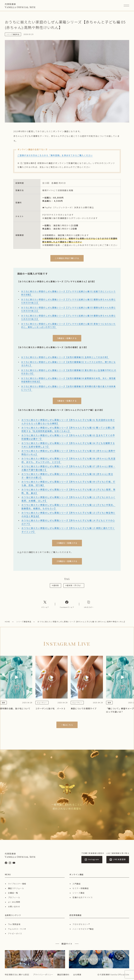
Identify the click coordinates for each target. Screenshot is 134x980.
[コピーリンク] (89, 604)
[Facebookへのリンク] (67, 604)
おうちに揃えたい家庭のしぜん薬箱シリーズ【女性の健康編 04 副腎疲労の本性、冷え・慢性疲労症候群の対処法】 (68, 380)
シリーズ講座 (79, 893)
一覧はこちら (67, 725)
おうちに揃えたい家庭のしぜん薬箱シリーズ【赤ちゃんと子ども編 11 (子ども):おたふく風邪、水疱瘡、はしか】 (68, 499)
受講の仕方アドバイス (83, 897)
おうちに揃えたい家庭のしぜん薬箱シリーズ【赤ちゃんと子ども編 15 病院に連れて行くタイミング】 (68, 530)
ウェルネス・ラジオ (17, 929)
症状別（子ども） (74, 585)
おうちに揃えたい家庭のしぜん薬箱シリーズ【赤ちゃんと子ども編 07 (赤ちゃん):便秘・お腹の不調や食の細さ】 (68, 468)
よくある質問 (14, 902)
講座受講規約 (63, 975)
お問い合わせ (14, 906)
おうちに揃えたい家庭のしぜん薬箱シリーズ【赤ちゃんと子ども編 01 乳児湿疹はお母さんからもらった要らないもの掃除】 (68, 422)
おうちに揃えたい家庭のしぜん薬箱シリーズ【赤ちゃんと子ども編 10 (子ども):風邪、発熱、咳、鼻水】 (68, 491)
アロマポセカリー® (81, 924)
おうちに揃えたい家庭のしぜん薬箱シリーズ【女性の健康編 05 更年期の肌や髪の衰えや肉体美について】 (68, 388)
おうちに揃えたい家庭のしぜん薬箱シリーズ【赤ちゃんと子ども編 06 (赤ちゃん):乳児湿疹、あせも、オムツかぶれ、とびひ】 (68, 460)
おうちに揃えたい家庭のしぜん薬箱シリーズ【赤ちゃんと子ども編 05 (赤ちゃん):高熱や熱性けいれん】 (68, 453)
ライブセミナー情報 (17, 884)
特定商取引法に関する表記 (17, 975)
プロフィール (14, 897)
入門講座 (77, 884)
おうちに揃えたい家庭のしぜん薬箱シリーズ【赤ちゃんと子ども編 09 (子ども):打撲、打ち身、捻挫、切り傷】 (68, 483)
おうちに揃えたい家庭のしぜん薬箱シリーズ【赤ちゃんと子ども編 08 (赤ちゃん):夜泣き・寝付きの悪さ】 (67, 476)
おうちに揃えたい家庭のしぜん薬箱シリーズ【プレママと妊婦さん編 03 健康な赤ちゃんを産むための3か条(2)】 (68, 309)
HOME (7, 622)
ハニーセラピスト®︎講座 (83, 929)
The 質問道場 (14, 924)
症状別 (55, 585)
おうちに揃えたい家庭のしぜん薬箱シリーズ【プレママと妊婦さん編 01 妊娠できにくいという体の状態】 (68, 293)
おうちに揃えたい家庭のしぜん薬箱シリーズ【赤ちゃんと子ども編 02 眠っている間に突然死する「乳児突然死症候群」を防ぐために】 (68, 429)
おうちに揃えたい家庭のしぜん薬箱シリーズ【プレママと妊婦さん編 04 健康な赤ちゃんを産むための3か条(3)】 (68, 317)
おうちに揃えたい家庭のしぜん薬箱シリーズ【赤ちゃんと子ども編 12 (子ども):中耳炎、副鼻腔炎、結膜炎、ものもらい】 (68, 507)
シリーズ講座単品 (24, 622)
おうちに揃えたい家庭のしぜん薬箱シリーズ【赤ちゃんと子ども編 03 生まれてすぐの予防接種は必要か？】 (68, 437)
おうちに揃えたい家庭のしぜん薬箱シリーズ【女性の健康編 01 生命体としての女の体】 (65, 357)
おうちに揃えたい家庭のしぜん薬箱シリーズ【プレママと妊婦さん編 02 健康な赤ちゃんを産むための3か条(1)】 (68, 301)
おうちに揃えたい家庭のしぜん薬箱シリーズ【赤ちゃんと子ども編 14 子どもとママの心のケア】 (68, 522)
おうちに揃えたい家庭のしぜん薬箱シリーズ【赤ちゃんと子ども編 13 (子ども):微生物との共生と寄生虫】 (68, 514)
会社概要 (77, 975)
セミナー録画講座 (81, 888)
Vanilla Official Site (20, 6)
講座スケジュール (16, 888)
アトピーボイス (15, 933)
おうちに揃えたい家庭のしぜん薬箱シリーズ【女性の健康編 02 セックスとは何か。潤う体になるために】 (68, 364)
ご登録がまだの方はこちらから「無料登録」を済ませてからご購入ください (55, 155)
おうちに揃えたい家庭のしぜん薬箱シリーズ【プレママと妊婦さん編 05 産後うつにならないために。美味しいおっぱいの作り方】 (68, 325)
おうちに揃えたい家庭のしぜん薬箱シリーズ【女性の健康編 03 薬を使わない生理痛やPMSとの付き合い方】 (69, 372)
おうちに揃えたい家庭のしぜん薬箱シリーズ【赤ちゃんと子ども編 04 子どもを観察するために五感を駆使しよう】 (68, 445)
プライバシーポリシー (43, 975)
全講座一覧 (13, 893)
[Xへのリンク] (45, 604)
